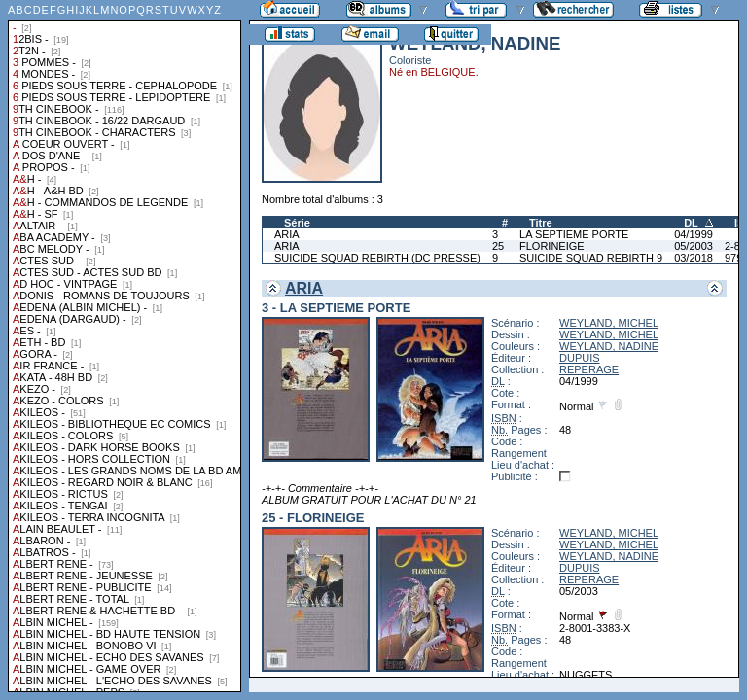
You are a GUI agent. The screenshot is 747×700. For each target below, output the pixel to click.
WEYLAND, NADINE (609, 346)
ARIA (287, 234)
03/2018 (694, 258)
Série (297, 223)
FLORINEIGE (552, 246)
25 (498, 246)
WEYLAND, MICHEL (609, 323)
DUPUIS (580, 358)
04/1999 (694, 234)
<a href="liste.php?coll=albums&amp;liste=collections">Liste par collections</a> (124, 346)
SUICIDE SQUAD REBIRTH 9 (591, 258)
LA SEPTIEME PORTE (574, 234)
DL (691, 223)
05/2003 (694, 246)
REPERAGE (589, 369)
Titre (541, 223)
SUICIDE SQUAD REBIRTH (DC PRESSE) (377, 258)
